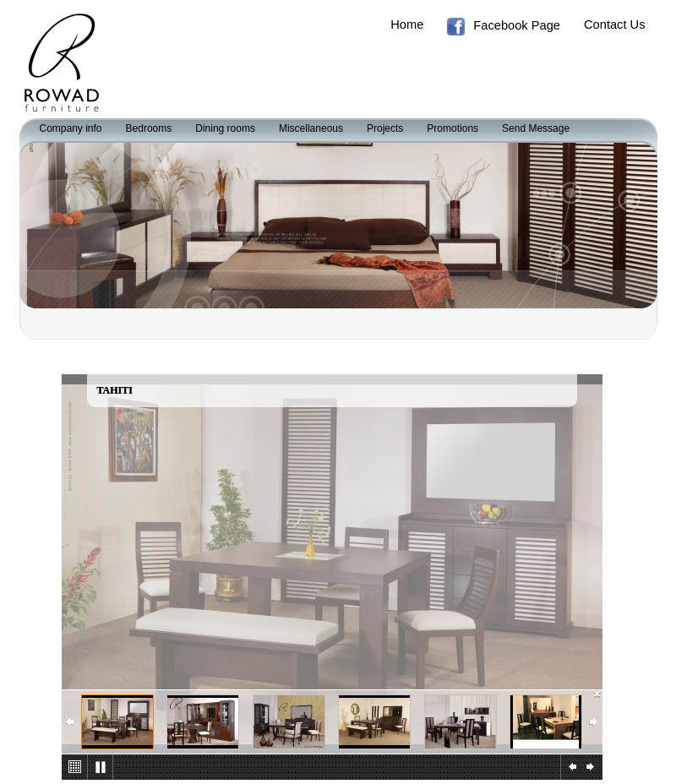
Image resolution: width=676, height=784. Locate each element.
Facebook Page (504, 27)
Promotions (452, 128)
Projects (385, 128)
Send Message (536, 128)
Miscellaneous (311, 128)
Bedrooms (149, 128)
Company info (71, 128)
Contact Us (615, 24)
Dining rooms (225, 128)
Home (407, 24)
